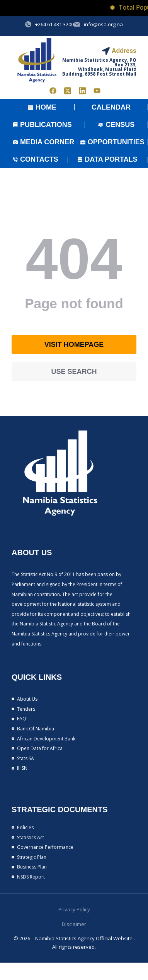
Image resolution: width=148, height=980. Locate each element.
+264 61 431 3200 (54, 24)
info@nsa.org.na (103, 24)
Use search (74, 372)
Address (124, 51)
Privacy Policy (74, 909)
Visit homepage (74, 345)
